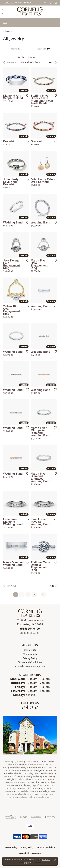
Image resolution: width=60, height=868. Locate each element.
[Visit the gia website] (24, 817)
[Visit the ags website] (11, 817)
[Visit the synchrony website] (50, 817)
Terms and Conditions (30, 662)
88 (44, 595)
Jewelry (9, 31)
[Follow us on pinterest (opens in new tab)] (23, 707)
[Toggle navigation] (5, 22)
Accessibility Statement (30, 853)
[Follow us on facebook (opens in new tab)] (27, 707)
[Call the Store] (30, 629)
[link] (18, 3)
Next (51, 62)
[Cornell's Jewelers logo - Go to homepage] (30, 12)
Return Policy (11, 847)
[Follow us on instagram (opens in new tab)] (32, 707)
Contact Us (30, 650)
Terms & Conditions (46, 847)
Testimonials (30, 654)
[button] (45, 3)
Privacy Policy (30, 658)
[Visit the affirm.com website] (30, 826)
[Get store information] (30, 633)
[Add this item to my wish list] (27, 95)
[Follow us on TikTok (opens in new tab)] (37, 707)
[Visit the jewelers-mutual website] (36, 817)
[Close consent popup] (55, 860)
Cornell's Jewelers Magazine (30, 666)
